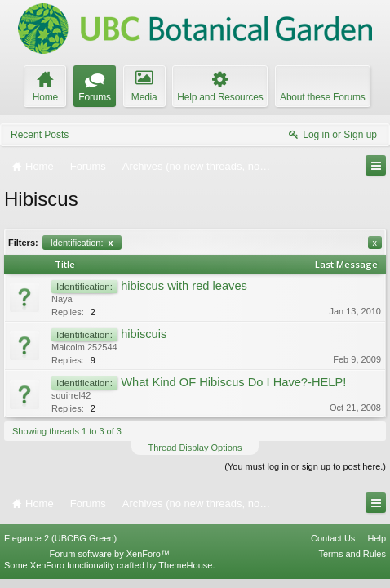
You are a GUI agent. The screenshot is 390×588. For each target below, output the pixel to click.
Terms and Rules (352, 562)
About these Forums (322, 97)
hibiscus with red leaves (184, 286)
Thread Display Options (195, 448)
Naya (62, 299)
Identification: (82, 243)
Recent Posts (40, 135)
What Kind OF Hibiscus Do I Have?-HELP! (233, 382)
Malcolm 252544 (84, 347)
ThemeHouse (185, 573)
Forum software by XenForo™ (110, 562)
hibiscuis (144, 334)
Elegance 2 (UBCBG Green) (60, 546)
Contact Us (333, 546)
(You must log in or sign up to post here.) (305, 466)
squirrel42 (71, 395)
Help (377, 546)
